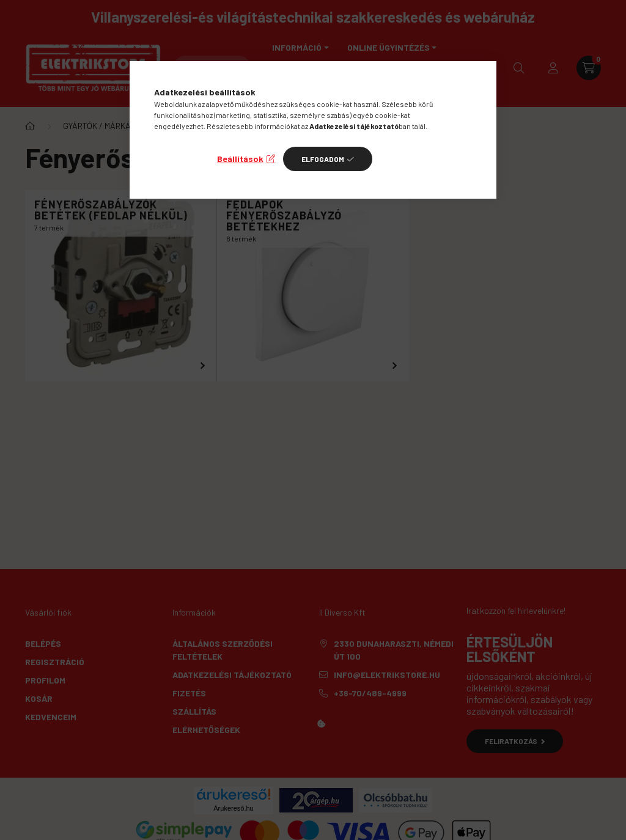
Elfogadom (323, 159)
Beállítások (240, 159)
